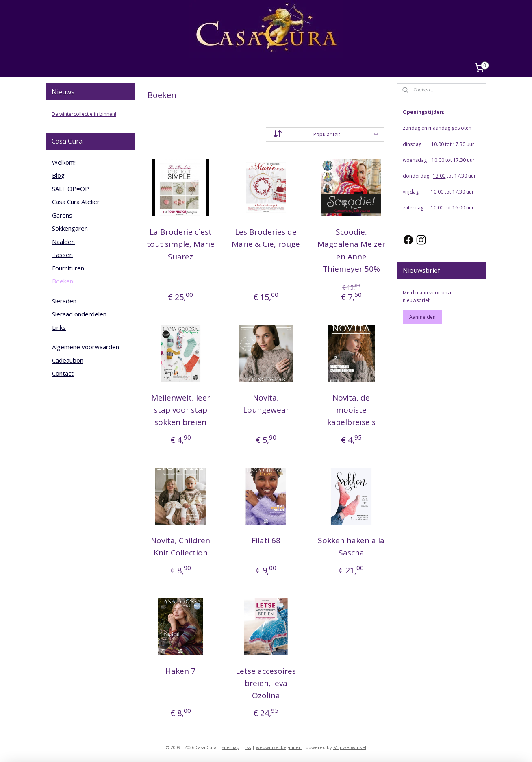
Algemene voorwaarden (86, 347)
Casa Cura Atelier (76, 202)
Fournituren (68, 268)
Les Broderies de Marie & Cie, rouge (266, 238)
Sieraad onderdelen (79, 314)
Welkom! (64, 162)
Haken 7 (181, 671)
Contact (63, 373)
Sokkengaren (70, 228)
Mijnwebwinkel (350, 747)
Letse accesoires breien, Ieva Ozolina (266, 683)
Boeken (63, 281)
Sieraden (64, 301)
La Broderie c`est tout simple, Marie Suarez (181, 244)
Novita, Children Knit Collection (181, 546)
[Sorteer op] (325, 134)
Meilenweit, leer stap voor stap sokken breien (181, 410)
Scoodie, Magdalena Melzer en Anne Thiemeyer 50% (351, 250)
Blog (58, 175)
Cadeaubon (68, 360)
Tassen (62, 255)
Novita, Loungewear (266, 404)
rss (248, 747)
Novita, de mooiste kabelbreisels (351, 410)
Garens (62, 215)
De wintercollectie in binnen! (84, 114)
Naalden (63, 242)
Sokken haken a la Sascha (351, 546)
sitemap (231, 747)
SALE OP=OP (71, 189)
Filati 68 (266, 540)
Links (59, 327)
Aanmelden (422, 317)
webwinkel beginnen (279, 747)
